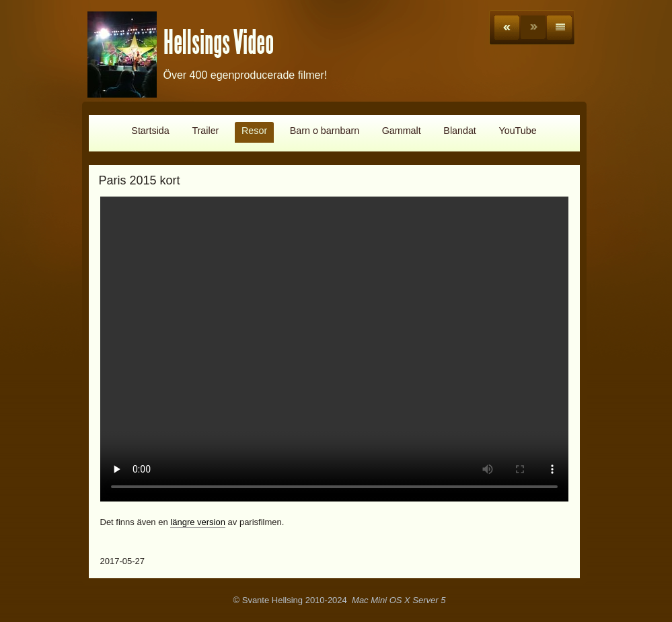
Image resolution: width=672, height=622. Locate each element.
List (559, 28)
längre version (198, 522)
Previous (507, 28)
